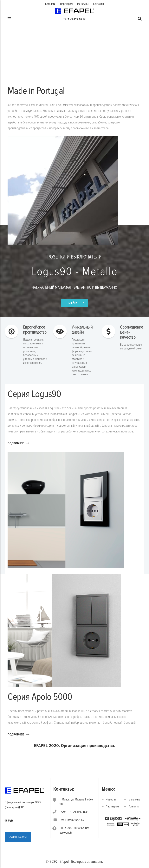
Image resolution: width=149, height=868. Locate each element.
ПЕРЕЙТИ (72, 303)
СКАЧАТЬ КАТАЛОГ (18, 837)
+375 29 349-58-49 (74, 19)
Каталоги (50, 4)
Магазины (83, 4)
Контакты (98, 4)
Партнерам (66, 4)
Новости (111, 800)
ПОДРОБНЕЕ (19, 443)
